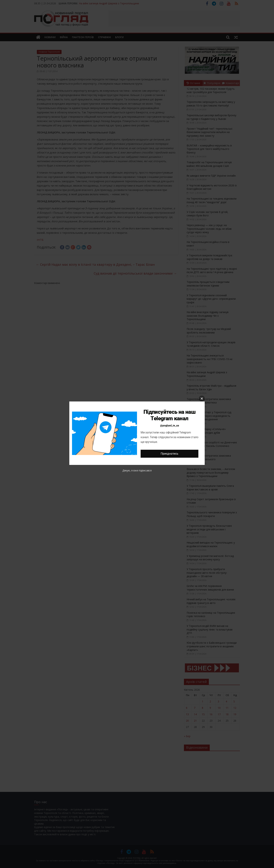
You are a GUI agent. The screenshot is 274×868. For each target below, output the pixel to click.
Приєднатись (169, 454)
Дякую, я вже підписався (137, 470)
